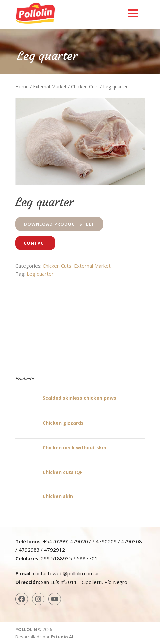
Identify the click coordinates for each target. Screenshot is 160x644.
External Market (50, 87)
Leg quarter (40, 274)
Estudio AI (62, 637)
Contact (35, 243)
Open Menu (133, 13)
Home (22, 87)
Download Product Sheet (59, 224)
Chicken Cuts (85, 87)
